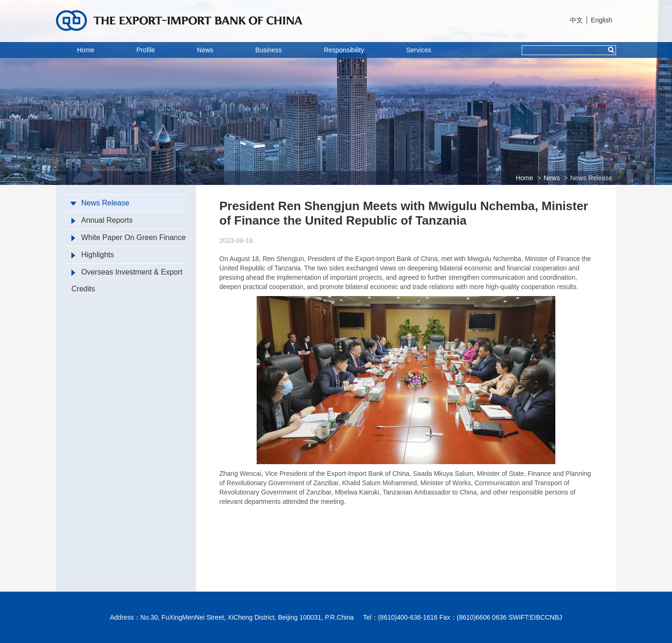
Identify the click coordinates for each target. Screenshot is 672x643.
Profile (146, 50)
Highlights (93, 255)
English (602, 20)
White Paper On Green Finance (129, 237)
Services (419, 50)
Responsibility (344, 50)
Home (86, 50)
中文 (576, 20)
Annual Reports (102, 220)
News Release (591, 178)
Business (269, 50)
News (205, 50)
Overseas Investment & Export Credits (127, 280)
